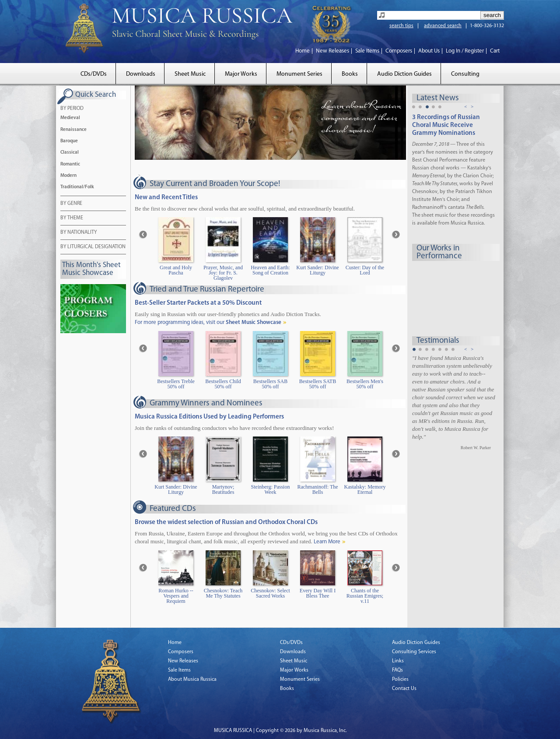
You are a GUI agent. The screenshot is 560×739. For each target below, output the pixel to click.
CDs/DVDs (94, 74)
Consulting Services (414, 652)
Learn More (327, 542)
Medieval (70, 118)
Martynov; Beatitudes (223, 490)
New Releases (332, 51)
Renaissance (73, 130)
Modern (68, 176)
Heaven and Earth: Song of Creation (270, 270)
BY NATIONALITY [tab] (79, 233)
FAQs (397, 670)
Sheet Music (190, 74)
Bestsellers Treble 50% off (176, 384)
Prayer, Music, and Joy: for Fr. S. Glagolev (223, 273)
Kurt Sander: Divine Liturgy (317, 270)
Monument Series (299, 74)
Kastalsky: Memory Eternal (365, 490)
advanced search (443, 26)
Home (303, 51)
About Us (429, 51)
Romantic (70, 164)
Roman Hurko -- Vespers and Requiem (176, 596)
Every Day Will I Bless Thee (318, 593)
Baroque (69, 141)
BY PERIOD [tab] (72, 109)
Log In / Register (465, 51)
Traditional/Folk (77, 187)
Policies (400, 679)
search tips (401, 26)
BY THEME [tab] (72, 218)
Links (398, 661)
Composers (399, 51)
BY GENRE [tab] (71, 204)
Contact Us (404, 689)
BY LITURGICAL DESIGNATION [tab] (93, 247)
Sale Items (367, 51)
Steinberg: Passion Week (271, 490)
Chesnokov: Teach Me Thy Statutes (223, 593)
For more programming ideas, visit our (208, 322)
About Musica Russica (192, 679)
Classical (70, 153)
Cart (495, 51)
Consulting (465, 74)
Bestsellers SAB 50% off (270, 384)
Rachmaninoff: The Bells (317, 490)
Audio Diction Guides (404, 74)
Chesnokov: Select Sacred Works (270, 593)
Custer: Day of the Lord (365, 270)
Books (350, 74)
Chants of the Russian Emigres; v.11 (365, 596)
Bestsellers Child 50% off (223, 384)
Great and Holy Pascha (176, 270)
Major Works (241, 74)
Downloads (141, 74)
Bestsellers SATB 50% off (318, 384)
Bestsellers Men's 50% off (365, 384)
